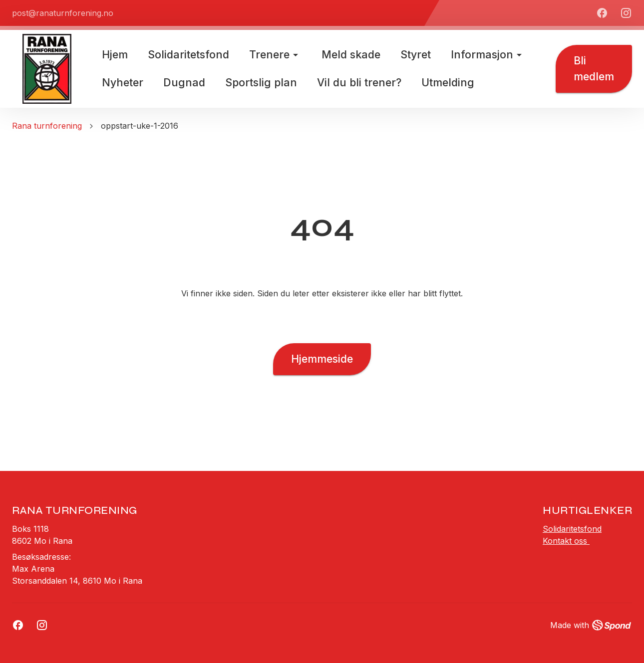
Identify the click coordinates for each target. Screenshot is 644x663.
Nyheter (123, 82)
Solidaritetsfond (572, 529)
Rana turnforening (47, 126)
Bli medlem (594, 69)
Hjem (115, 54)
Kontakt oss (566, 541)
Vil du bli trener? (359, 82)
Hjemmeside (322, 359)
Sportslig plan (261, 82)
